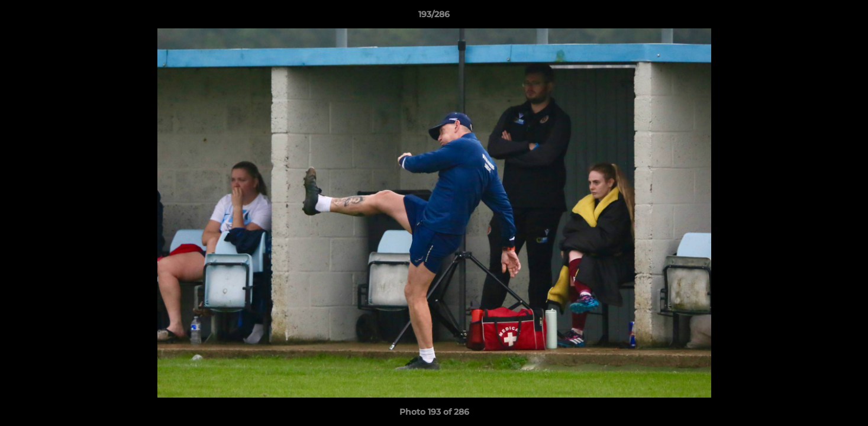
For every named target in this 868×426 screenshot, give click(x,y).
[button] (847, 17)
